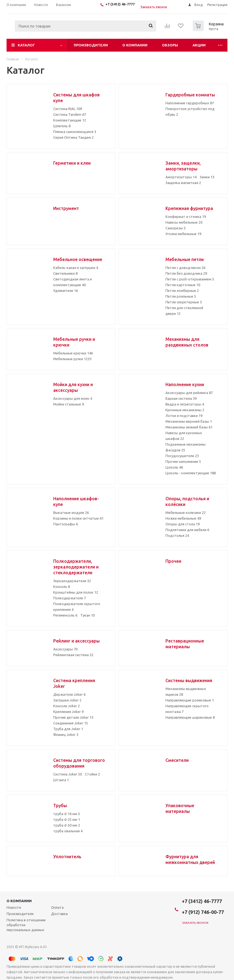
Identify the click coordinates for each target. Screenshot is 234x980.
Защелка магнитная (183, 183)
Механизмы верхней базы (189, 421)
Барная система (181, 398)
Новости (14, 907)
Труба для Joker (68, 729)
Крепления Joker (68, 712)
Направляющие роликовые (190, 700)
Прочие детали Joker (73, 717)
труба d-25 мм (67, 819)
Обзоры (170, 45)
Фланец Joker (66, 735)
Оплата (57, 907)
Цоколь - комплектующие (191, 473)
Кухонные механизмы (185, 410)
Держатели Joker (69, 694)
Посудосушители (182, 456)
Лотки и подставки (184, 416)
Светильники (65, 273)
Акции (199, 45)
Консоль (62, 587)
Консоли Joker (66, 706)
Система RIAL (68, 109)
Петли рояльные (181, 296)
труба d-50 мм (67, 825)
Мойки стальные (69, 404)
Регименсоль (65, 615)
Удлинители (66, 291)
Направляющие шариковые (190, 717)
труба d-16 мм (67, 814)
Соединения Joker (71, 723)
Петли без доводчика (186, 273)
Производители (91, 45)
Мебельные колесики (186, 513)
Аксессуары (65, 649)
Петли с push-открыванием (190, 279)
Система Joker (68, 774)
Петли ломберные (182, 291)
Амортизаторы (181, 177)
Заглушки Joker (67, 700)
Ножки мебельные (183, 518)
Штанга (61, 780)
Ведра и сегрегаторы (185, 404)
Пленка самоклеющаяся (75, 132)
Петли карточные (183, 285)
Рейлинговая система (73, 655)
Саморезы (176, 228)
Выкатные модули (71, 513)
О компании (135, 45)
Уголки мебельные (183, 234)
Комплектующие (70, 120)
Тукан (88, 615)
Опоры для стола (183, 524)
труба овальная (68, 831)
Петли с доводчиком (185, 268)
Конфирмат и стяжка (186, 217)
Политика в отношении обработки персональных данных (26, 925)
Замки (207, 177)
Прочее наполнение (183, 461)
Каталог (26, 45)
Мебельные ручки (72, 359)
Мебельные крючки (73, 353)
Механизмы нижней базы (189, 427)
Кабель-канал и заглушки (76, 268)
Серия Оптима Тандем (73, 137)
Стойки (92, 774)
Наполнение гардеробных (190, 103)
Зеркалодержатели (72, 581)
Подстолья (177, 535)
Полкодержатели (69, 598)
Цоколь (174, 467)
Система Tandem (70, 114)
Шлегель (62, 126)
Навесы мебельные (184, 222)
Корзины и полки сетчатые (78, 518)
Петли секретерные (184, 302)
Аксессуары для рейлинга (189, 393)
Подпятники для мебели (187, 530)
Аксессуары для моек (73, 398)
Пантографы (66, 524)
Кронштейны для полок (76, 592)
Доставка (59, 914)
